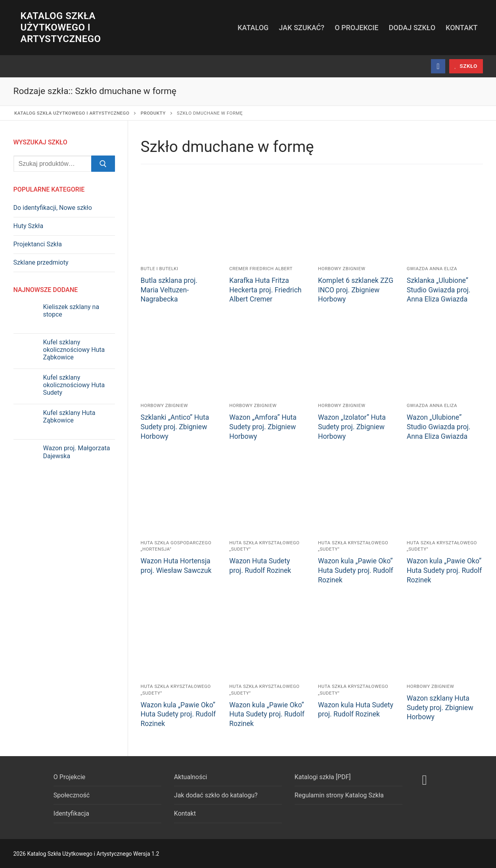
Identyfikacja (71, 813)
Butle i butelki (160, 269)
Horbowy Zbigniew (342, 269)
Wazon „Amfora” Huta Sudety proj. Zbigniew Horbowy (263, 427)
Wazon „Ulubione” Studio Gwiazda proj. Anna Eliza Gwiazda (439, 427)
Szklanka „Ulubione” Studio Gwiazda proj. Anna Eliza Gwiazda (439, 290)
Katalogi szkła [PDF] (323, 777)
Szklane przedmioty (41, 262)
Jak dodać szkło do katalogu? (216, 795)
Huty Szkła (29, 226)
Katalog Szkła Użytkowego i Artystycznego (61, 27)
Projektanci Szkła (38, 244)
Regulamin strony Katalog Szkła (339, 795)
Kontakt (185, 813)
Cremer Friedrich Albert (261, 269)
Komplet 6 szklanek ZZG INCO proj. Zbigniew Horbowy (356, 290)
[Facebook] (438, 66)
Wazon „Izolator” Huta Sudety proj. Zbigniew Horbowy (352, 427)
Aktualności (191, 777)
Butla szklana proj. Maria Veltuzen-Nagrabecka (169, 290)
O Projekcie (69, 777)
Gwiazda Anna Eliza (432, 269)
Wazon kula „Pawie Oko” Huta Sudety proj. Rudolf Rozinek (356, 570)
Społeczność (72, 795)
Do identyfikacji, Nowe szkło (53, 208)
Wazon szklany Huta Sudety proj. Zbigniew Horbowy (440, 708)
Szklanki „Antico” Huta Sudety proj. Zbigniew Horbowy (175, 427)
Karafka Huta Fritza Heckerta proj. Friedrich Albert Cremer (265, 290)
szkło (466, 66)
